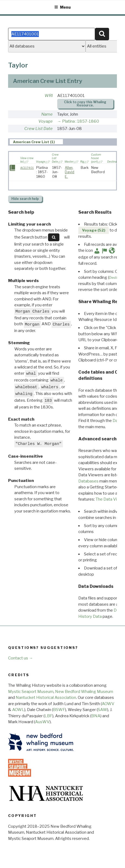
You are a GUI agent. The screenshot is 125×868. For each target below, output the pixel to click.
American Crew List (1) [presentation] (34, 142)
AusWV (42, 722)
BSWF (59, 710)
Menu (62, 7)
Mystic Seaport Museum (31, 692)
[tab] (36, 142)
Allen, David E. (70, 172)
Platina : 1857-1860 (81, 121)
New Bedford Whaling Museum (84, 692)
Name (47, 114)
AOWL (18, 710)
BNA (96, 716)
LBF (48, 716)
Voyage (45, 121)
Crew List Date (38, 129)
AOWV (108, 704)
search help (25, 199)
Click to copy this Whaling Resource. (85, 104)
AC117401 (27, 168)
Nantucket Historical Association (46, 698)
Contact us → (21, 658)
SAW (102, 710)
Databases (88, 481)
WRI (49, 96)
